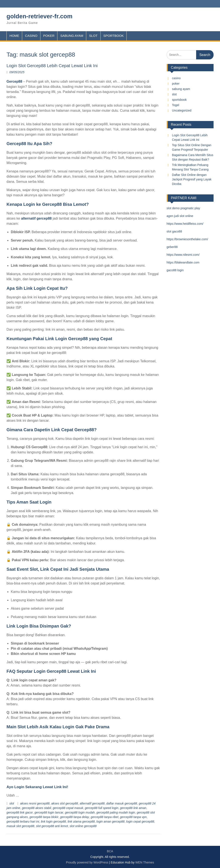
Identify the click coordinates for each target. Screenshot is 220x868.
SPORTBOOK (114, 36)
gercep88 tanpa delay (75, 817)
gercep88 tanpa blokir (44, 817)
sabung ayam (181, 89)
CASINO (31, 36)
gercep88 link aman (133, 808)
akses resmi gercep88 (35, 803)
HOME (14, 36)
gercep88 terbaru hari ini (23, 821)
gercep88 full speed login (102, 808)
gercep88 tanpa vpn (133, 817)
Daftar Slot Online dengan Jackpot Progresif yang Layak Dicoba (192, 179)
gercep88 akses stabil (36, 808)
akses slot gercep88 (65, 803)
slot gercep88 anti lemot (52, 826)
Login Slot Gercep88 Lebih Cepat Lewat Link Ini (52, 66)
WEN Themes (145, 862)
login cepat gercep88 (140, 821)
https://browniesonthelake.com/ (187, 239)
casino (176, 78)
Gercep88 (14, 81)
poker (176, 84)
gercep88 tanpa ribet (105, 817)
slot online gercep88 (83, 826)
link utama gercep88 (81, 821)
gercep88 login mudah (80, 812)
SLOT (93, 36)
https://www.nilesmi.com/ (183, 255)
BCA (110, 851)
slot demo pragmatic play (183, 208)
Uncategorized (182, 110)
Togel (176, 105)
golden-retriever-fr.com (39, 16)
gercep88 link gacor (20, 812)
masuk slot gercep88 (20, 826)
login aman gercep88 (110, 821)
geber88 (172, 247)
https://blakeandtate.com (183, 262)
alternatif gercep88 (36, 218)
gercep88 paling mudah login (116, 812)
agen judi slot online (180, 216)
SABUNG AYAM (72, 36)
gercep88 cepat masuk (68, 808)
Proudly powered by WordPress (87, 862)
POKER (49, 36)
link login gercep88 (53, 821)
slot (12, 803)
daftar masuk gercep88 (122, 803)
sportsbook (179, 100)
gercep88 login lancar (49, 812)
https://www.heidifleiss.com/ (185, 224)
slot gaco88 (174, 231)
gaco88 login (175, 270)
